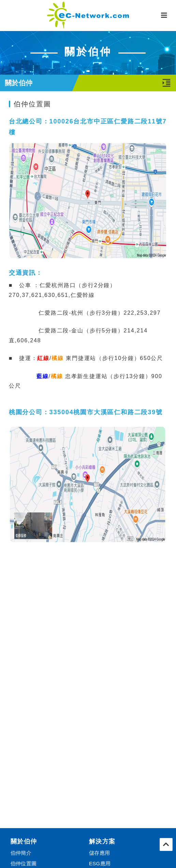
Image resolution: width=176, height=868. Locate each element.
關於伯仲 (24, 841)
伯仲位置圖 (24, 863)
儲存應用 (99, 853)
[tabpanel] (88, 53)
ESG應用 (100, 863)
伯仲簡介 (21, 853)
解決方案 (102, 841)
